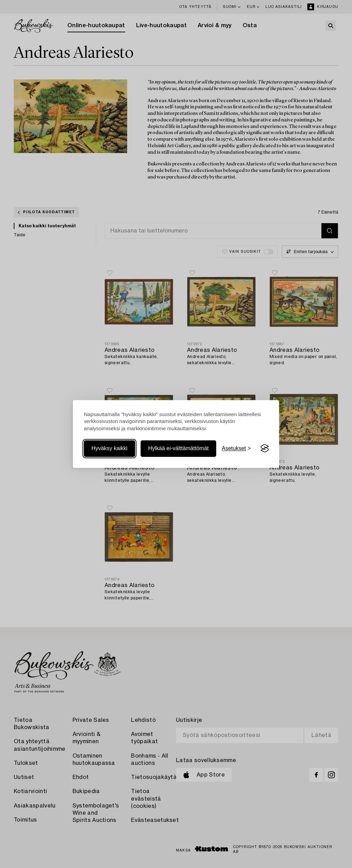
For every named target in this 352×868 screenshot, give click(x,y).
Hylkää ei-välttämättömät (178, 448)
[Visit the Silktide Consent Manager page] (265, 448)
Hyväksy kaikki (109, 448)
